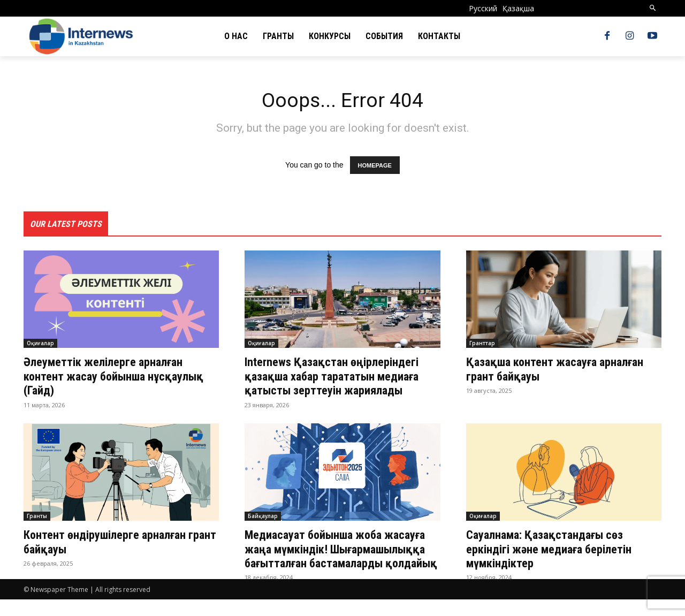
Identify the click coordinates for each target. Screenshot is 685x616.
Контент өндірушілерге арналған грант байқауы (113, 544)
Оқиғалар (40, 346)
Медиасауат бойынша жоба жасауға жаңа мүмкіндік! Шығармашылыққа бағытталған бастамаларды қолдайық (333, 558)
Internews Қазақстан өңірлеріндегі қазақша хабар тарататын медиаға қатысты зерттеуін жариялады (340, 379)
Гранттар (482, 346)
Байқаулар (263, 518)
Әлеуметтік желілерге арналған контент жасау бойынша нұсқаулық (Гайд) (111, 379)
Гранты (37, 518)
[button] (653, 8)
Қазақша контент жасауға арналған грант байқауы (563, 371)
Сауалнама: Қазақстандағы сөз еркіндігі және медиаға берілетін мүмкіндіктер (557, 551)
